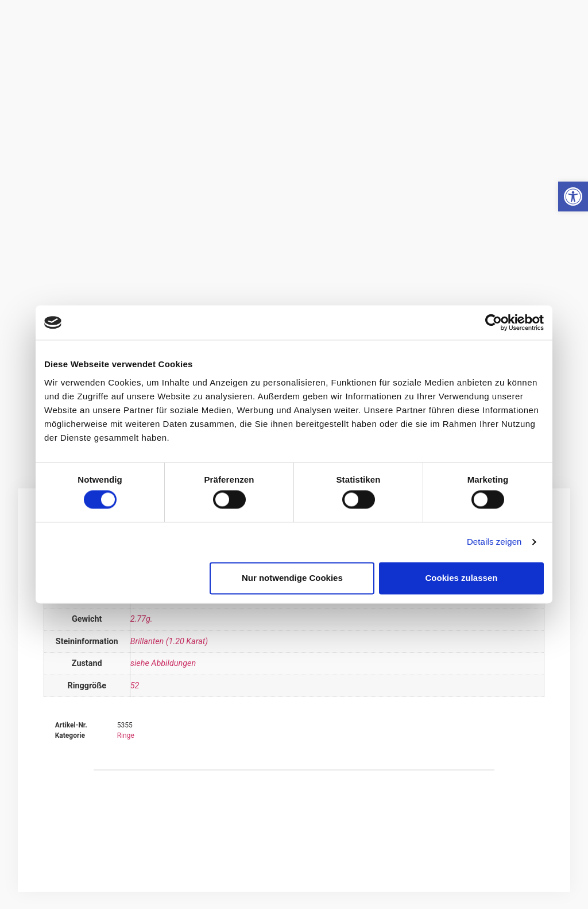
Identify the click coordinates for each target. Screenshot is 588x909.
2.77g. (142, 619)
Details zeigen (494, 542)
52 (135, 686)
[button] (573, 197)
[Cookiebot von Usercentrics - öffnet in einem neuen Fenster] (494, 322)
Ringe (126, 735)
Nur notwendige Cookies (292, 578)
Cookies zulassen (462, 578)
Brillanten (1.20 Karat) (169, 642)
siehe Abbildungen (163, 663)
